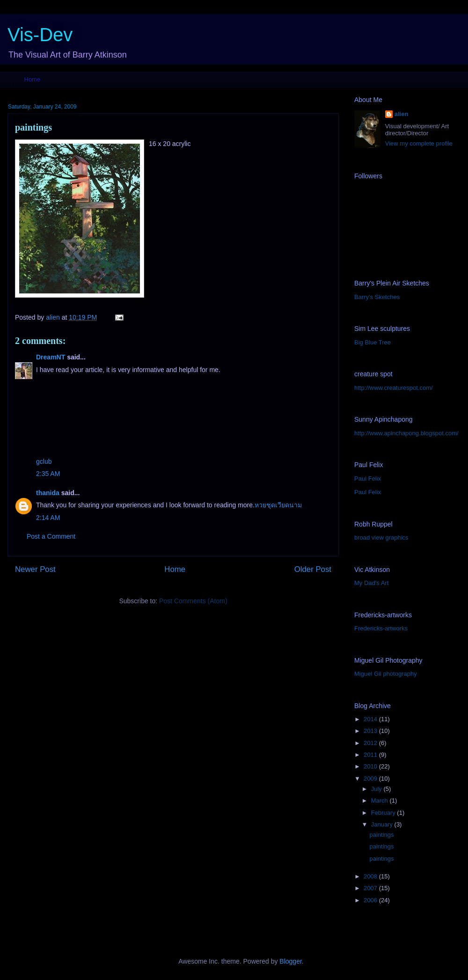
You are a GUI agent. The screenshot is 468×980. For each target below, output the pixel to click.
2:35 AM (48, 474)
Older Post (313, 569)
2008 (371, 876)
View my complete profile (419, 143)
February (384, 813)
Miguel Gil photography (386, 674)
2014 (371, 719)
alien (402, 114)
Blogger (290, 961)
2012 (371, 743)
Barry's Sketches (377, 297)
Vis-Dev (40, 35)
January (383, 824)
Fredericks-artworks (381, 628)
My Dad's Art (371, 583)
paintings (381, 835)
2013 (371, 731)
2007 (371, 888)
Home (33, 79)
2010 (371, 766)
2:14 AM (48, 518)
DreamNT (51, 357)
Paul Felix (368, 479)
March (380, 801)
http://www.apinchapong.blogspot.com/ (406, 433)
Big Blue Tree (373, 342)
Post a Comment (51, 536)
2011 (371, 755)
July (377, 789)
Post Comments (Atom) (193, 601)
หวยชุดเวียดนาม (278, 505)
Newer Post (35, 569)
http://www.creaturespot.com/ (394, 388)
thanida (48, 493)
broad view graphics (381, 538)
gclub (44, 461)
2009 (371, 779)
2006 (371, 900)
